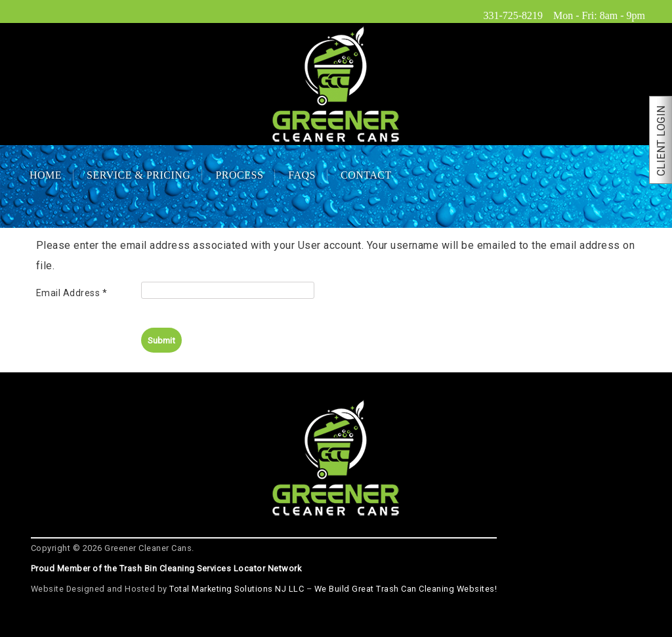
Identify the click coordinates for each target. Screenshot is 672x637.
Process (239, 175)
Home (46, 175)
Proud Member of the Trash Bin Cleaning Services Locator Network (166, 568)
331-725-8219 (513, 15)
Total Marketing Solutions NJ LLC (237, 589)
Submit (161, 340)
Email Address (72, 293)
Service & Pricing (138, 175)
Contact (366, 175)
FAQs (302, 175)
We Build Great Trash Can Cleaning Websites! (406, 589)
